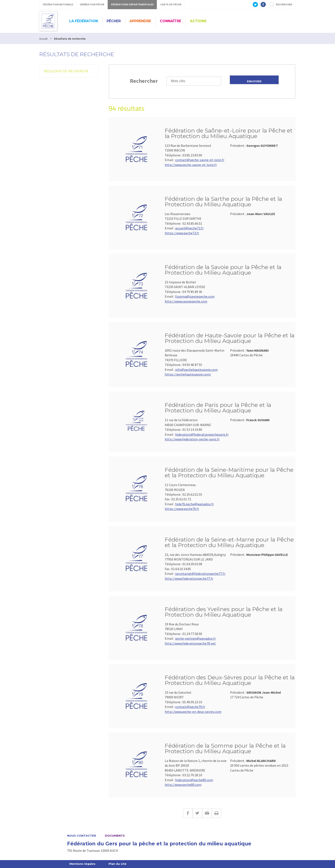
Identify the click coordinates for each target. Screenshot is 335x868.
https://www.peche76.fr (182, 509)
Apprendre (140, 21)
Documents (115, 836)
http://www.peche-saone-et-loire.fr (191, 165)
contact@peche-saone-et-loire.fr (200, 160)
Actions (198, 21)
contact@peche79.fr (190, 707)
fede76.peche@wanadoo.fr (195, 504)
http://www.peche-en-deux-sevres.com (193, 712)
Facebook (188, 813)
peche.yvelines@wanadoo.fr (195, 638)
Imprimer (217, 813)
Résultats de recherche (66, 71)
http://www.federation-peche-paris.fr (192, 439)
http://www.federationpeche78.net (190, 643)
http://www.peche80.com (183, 785)
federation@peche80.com (194, 780)
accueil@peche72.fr (189, 228)
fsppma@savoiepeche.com (195, 296)
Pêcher (114, 21)
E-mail (207, 813)
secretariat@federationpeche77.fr (200, 574)
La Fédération (84, 21)
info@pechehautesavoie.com (196, 370)
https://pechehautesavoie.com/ (188, 374)
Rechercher (144, 81)
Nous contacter (82, 836)
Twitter (197, 813)
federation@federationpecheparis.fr (202, 434)
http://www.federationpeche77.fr (189, 578)
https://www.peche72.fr (182, 233)
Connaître (170, 21)
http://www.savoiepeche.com (186, 301)
